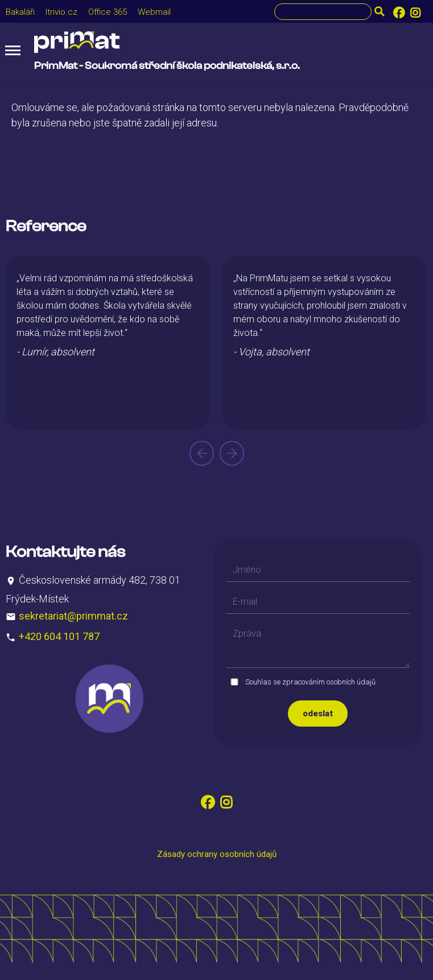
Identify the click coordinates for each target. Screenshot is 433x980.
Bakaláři (20, 12)
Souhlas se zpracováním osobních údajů (310, 682)
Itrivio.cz (61, 12)
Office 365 (108, 12)
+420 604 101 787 (59, 636)
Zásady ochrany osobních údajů (217, 854)
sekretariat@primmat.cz (73, 616)
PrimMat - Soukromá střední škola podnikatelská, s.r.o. (167, 66)
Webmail (154, 12)
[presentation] (202, 453)
